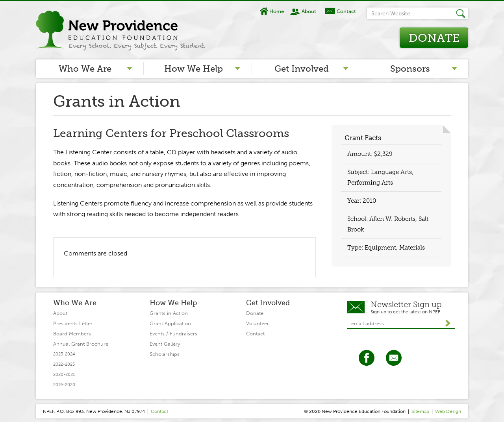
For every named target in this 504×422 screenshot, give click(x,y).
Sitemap (420, 411)
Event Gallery (165, 344)
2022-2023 (64, 364)
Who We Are (85, 69)
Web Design (448, 411)
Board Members (72, 334)
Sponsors (410, 69)
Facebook (367, 358)
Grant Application (170, 323)
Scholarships (165, 354)
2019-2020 (64, 385)
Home (277, 11)
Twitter (394, 358)
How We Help (194, 69)
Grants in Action (169, 313)
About (309, 11)
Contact (346, 11)
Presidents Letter (73, 323)
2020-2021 (64, 375)
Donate (434, 38)
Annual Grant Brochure (81, 344)
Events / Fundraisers (173, 334)
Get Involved (302, 69)
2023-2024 (64, 354)
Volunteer (258, 323)
